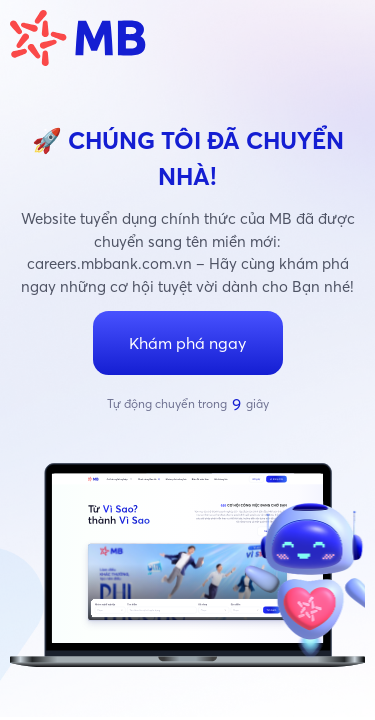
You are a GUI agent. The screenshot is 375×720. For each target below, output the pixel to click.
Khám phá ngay (187, 343)
